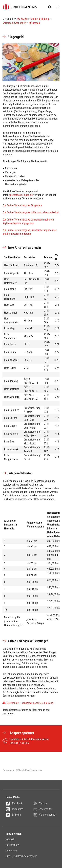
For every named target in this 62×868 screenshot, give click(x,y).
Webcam (41, 803)
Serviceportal (43, 809)
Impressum (12, 850)
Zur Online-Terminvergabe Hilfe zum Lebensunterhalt (31, 212)
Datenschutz (12, 845)
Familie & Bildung (39, 19)
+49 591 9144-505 (19, 743)
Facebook (14, 804)
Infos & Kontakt (14, 834)
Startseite (22, 19)
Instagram (14, 809)
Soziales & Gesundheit (14, 23)
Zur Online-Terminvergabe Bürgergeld (22, 205)
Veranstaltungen (45, 815)
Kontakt (10, 839)
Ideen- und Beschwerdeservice (21, 856)
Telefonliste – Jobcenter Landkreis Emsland (30, 703)
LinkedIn (13, 815)
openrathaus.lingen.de (21, 195)
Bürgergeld (35, 23)
